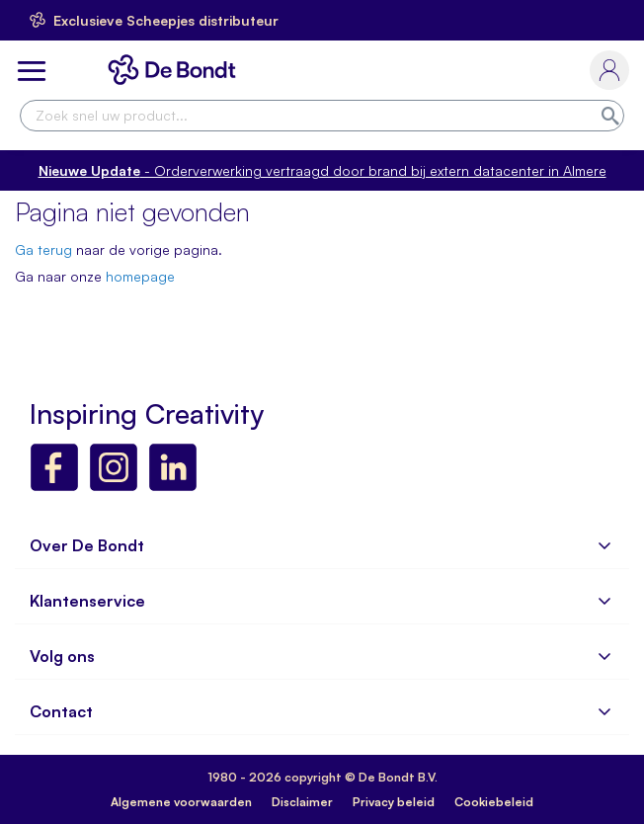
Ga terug (43, 249)
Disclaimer (302, 802)
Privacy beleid (394, 802)
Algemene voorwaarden (181, 802)
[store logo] (176, 70)
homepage (140, 276)
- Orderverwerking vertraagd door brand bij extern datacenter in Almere (322, 170)
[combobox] (322, 116)
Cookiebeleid (494, 802)
